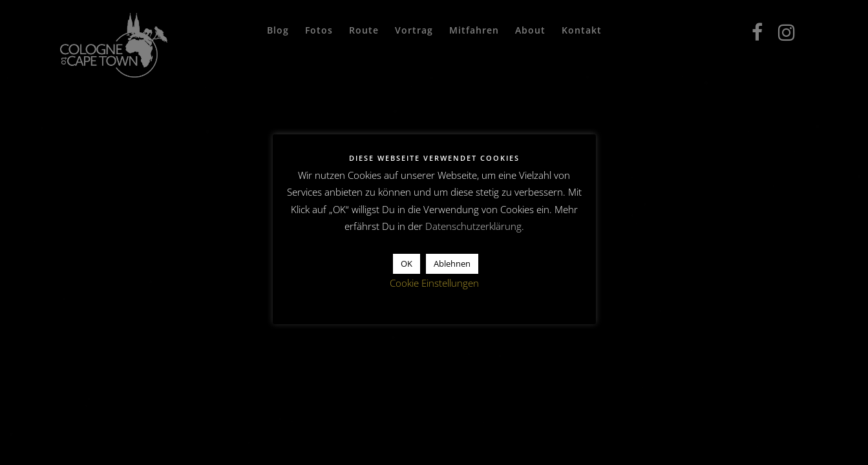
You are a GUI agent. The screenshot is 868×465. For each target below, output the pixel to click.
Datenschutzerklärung (473, 226)
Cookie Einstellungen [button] (434, 283)
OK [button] (407, 263)
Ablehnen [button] (452, 263)
